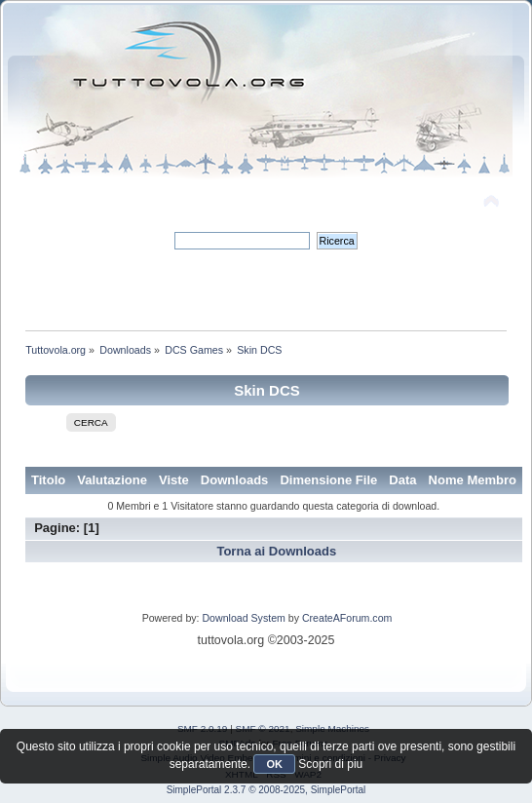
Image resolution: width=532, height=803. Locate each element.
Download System (243, 618)
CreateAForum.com (347, 618)
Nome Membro (473, 480)
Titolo (48, 480)
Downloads (235, 480)
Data (402, 480)
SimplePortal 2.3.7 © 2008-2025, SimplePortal (266, 790)
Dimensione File (328, 480)
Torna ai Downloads (276, 551)
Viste (174, 480)
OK (274, 764)
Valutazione (112, 480)
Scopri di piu (330, 764)
